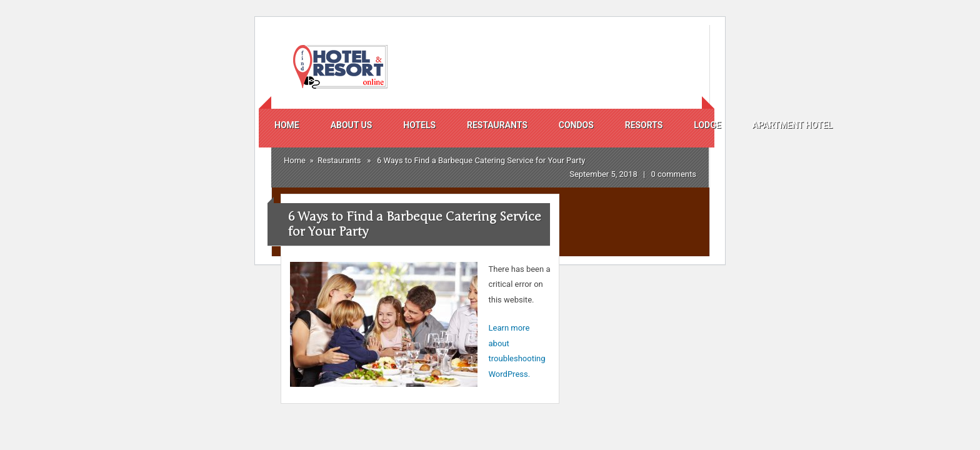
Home (287, 125)
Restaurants (497, 125)
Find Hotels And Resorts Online (339, 67)
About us (352, 125)
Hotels (419, 125)
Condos (576, 125)
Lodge (707, 125)
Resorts (644, 125)
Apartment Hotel (792, 125)
